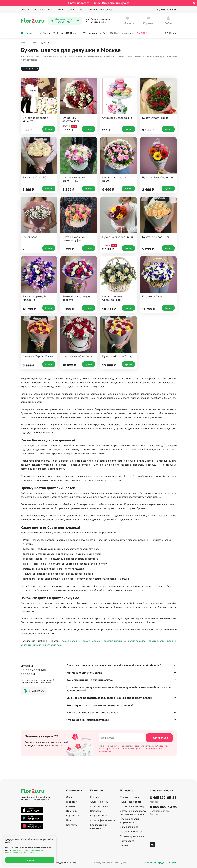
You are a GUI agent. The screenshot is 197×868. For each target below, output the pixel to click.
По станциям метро (131, 832)
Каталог (95, 797)
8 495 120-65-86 (163, 797)
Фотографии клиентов (103, 820)
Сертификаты (74, 816)
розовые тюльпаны (114, 641)
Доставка (38, 10)
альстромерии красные (162, 641)
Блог (50, 10)
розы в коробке (92, 641)
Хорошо (30, 860)
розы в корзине (71, 641)
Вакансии (72, 811)
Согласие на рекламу (132, 806)
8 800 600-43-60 (163, 807)
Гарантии (72, 802)
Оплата (25, 10)
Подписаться (159, 738)
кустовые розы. (54, 645)
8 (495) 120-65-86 (167, 10)
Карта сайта (127, 841)
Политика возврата (131, 797)
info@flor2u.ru (34, 691)
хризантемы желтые (32, 645)
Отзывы (76, 10)
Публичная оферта (131, 802)
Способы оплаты (99, 806)
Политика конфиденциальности (161, 863)
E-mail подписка (129, 827)
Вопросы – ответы (100, 816)
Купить (49, 129)
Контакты (72, 825)
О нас (60, 10)
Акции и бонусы (99, 802)
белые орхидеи (137, 641)
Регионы (125, 845)
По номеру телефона (132, 836)
